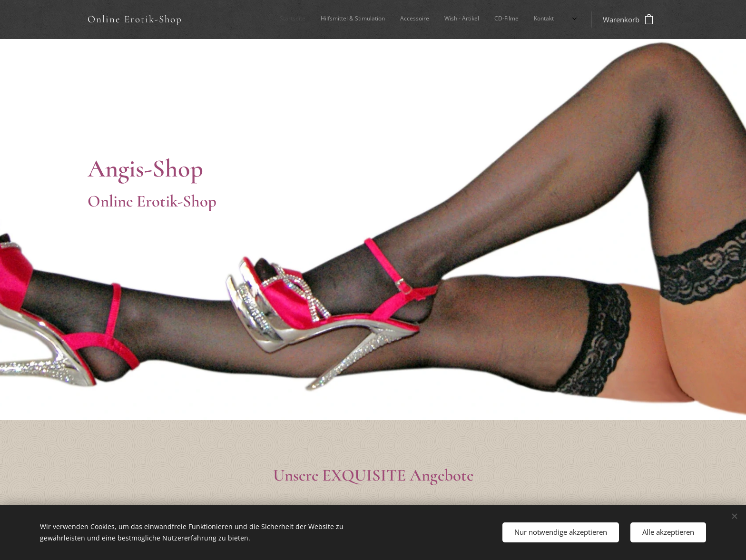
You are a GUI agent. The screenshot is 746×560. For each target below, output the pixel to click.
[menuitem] (470, 20)
